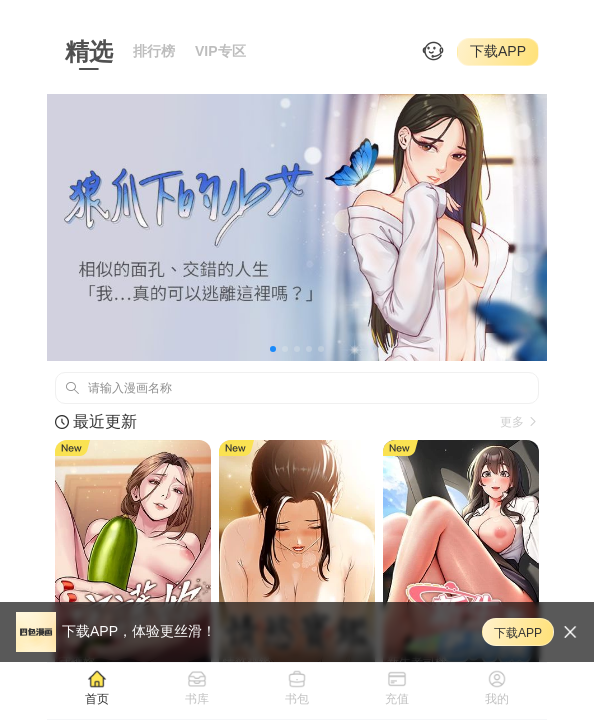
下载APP (498, 51)
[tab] (97, 687)
